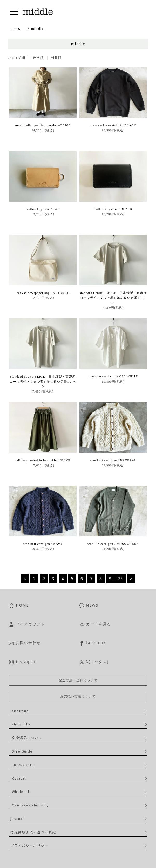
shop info (21, 724)
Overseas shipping (30, 805)
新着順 (56, 58)
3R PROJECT (23, 765)
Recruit (19, 778)
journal (17, 818)
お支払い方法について (78, 696)
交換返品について (27, 738)
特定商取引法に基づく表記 (33, 832)
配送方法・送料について (78, 680)
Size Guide (22, 751)
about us (20, 711)
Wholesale (22, 791)
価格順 (38, 58)
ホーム (16, 28)
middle (38, 28)
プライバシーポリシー (29, 846)
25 (120, 578)
